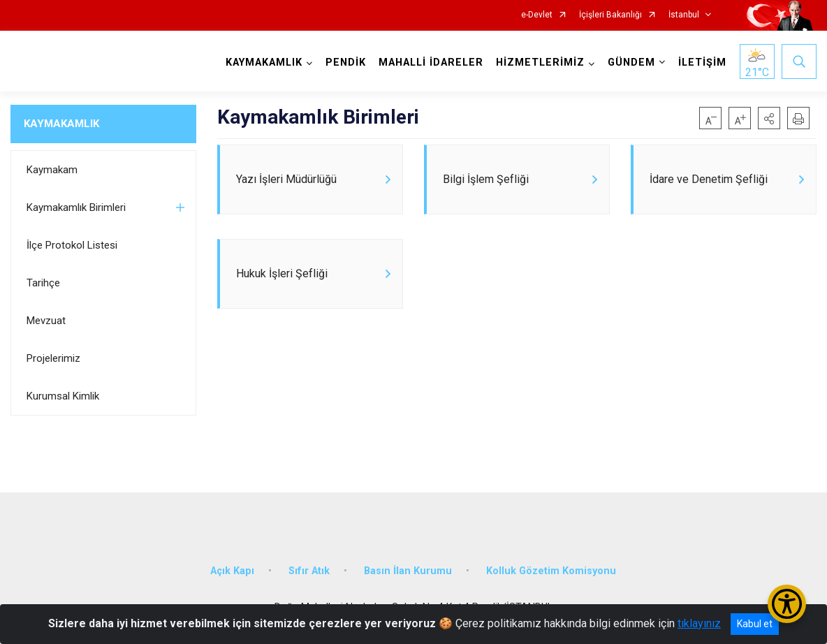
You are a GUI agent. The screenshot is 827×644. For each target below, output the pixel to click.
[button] (769, 118)
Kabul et (755, 624)
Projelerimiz (53, 358)
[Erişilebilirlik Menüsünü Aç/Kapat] (787, 604)
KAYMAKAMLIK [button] (264, 63)
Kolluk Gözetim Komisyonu (551, 571)
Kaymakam (52, 170)
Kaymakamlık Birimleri (76, 207)
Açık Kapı (232, 571)
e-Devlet (537, 15)
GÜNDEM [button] (631, 63)
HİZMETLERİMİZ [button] (540, 63)
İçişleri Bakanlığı (610, 15)
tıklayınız (699, 623)
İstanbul (684, 15)
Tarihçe (43, 283)
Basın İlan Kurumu (408, 571)
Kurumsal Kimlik (63, 396)
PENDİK (346, 63)
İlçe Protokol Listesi (72, 245)
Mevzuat (46, 321)
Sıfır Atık (309, 571)
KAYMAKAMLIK (61, 124)
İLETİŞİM (702, 63)
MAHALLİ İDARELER (431, 63)
